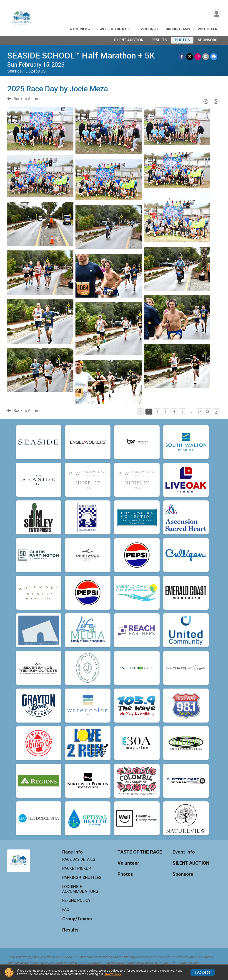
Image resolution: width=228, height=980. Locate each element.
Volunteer (208, 29)
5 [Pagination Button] (183, 412)
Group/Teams (178, 29)
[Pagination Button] (216, 412)
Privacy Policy (112, 974)
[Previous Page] (206, 101)
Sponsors (208, 40)
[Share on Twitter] (190, 57)
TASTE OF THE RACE (114, 29)
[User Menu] (217, 13)
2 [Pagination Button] (157, 412)
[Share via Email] (206, 57)
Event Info (148, 29)
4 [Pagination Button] (174, 412)
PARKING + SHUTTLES (82, 878)
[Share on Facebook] (182, 57)
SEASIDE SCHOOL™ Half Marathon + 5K (81, 56)
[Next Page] (216, 101)
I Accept (203, 972)
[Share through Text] (214, 57)
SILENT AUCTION (129, 40)
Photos (182, 40)
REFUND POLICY (76, 900)
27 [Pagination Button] (199, 412)
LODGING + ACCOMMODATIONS (80, 889)
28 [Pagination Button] (208, 412)
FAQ (66, 910)
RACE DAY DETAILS (79, 859)
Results (159, 40)
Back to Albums (24, 99)
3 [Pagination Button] (166, 412)
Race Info (79, 29)
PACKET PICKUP (77, 868)
